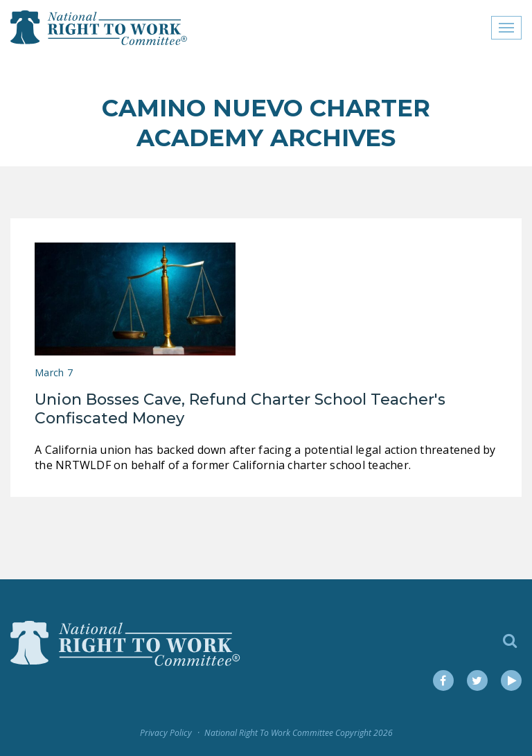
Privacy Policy (166, 733)
